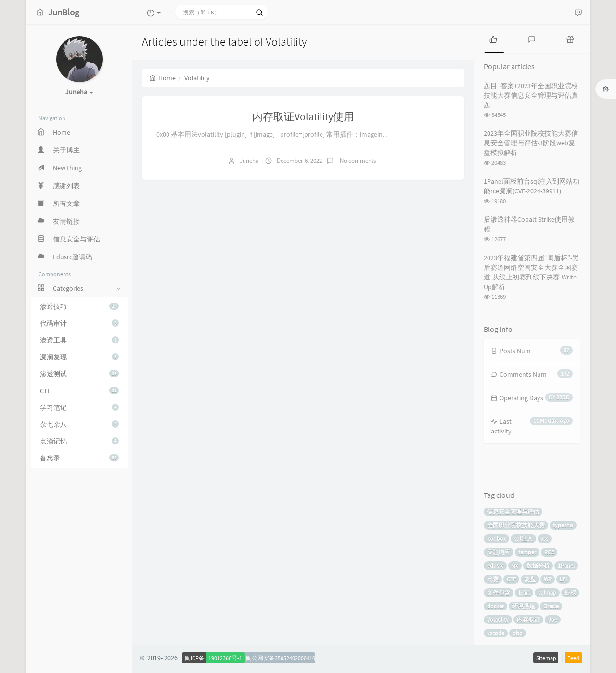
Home (162, 78)
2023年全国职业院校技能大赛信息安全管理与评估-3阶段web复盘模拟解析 (531, 143)
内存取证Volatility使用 (303, 116)
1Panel (566, 565)
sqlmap (547, 592)
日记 (524, 592)
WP (548, 579)
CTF (79, 391)
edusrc (495, 565)
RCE (549, 552)
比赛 (493, 579)
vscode (496, 633)
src (515, 565)
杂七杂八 (79, 424)
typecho (563, 525)
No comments (357, 160)
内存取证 (528, 619)
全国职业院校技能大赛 (516, 525)
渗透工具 (79, 340)
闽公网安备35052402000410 (281, 658)
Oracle (551, 606)
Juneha (249, 160)
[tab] (493, 38)
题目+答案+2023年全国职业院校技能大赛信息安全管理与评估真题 (531, 95)
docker (495, 606)
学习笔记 (79, 407)
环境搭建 (524, 606)
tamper (527, 552)
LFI (563, 579)
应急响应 (499, 552)
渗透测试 (79, 374)
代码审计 (79, 323)
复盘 (530, 579)
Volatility (498, 619)
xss (545, 539)
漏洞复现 (79, 357)
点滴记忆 (79, 441)
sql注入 (523, 539)
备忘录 (79, 458)
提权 (570, 592)
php (518, 633)
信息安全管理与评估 (513, 512)
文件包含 (499, 592)
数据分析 (538, 565)
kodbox (496, 539)
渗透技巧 (79, 306)
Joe (553, 619)
